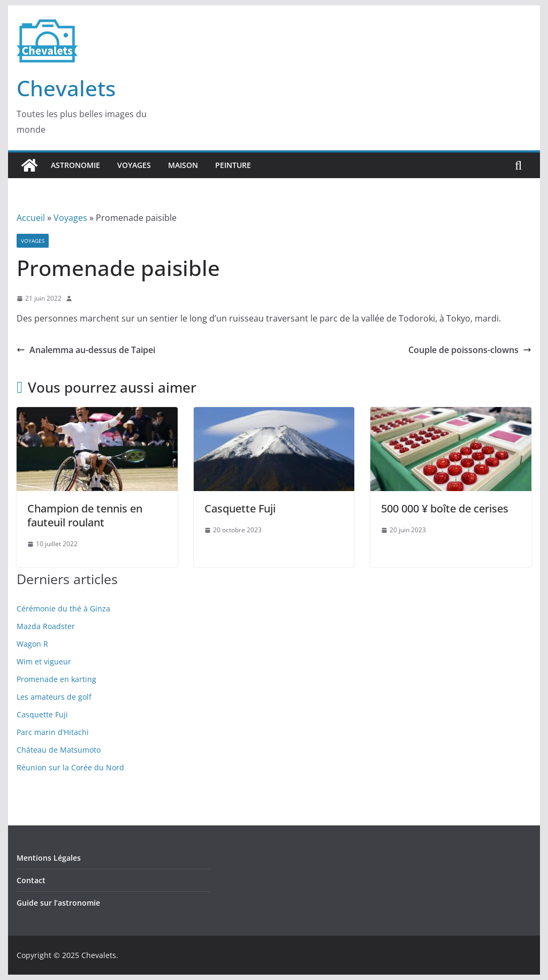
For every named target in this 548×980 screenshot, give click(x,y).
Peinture (233, 165)
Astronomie (75, 165)
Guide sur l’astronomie (58, 903)
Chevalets (66, 88)
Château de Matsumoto (59, 750)
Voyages (134, 165)
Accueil (31, 218)
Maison (183, 165)
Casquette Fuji (240, 508)
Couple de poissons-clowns (470, 350)
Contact (31, 880)
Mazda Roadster (46, 626)
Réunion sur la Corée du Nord (70, 767)
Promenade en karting (56, 679)
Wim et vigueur (44, 661)
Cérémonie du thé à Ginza (63, 608)
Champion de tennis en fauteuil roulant (85, 515)
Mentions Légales (49, 858)
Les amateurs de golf (54, 697)
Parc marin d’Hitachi (53, 732)
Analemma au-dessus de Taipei (86, 350)
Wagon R (32, 644)
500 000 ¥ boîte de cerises (445, 508)
